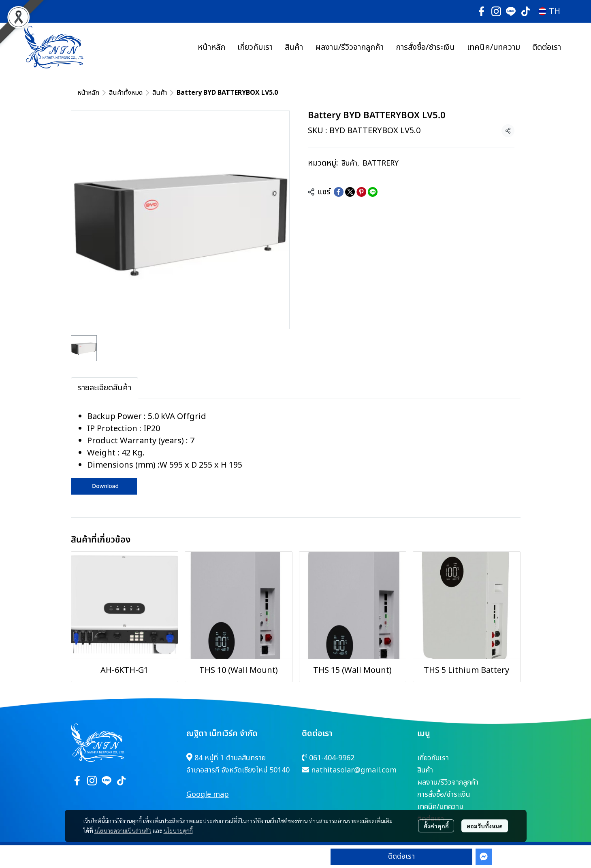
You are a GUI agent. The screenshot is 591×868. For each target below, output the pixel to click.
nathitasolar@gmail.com (354, 770)
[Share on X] (350, 192)
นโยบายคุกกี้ (178, 830)
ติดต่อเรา (401, 856)
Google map (208, 795)
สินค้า (160, 93)
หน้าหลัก (88, 93)
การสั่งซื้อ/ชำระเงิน (444, 795)
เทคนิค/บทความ (440, 807)
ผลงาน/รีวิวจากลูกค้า (448, 782)
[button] (549, 11)
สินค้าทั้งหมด (126, 93)
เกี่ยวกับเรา (433, 758)
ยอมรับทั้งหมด (485, 826)
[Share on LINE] (373, 192)
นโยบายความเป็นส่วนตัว (123, 830)
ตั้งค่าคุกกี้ (436, 826)
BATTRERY (381, 163)
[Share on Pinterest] (361, 192)
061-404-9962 (332, 758)
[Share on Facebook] (339, 192)
